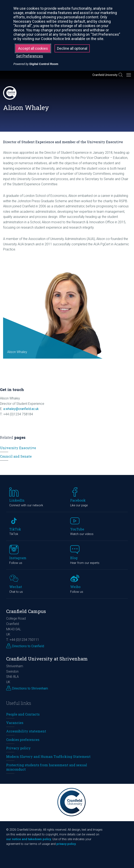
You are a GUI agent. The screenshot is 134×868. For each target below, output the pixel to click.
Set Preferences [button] (30, 56)
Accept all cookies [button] (33, 48)
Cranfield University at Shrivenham (47, 659)
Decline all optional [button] (72, 48)
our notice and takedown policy (29, 839)
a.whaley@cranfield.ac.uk (21, 409)
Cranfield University (105, 75)
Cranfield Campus (26, 611)
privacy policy (66, 844)
